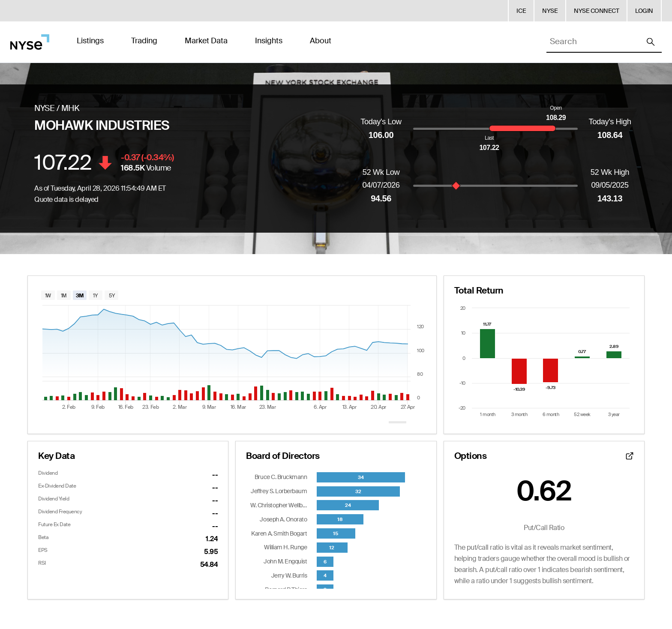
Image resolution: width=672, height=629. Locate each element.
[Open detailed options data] (630, 456)
